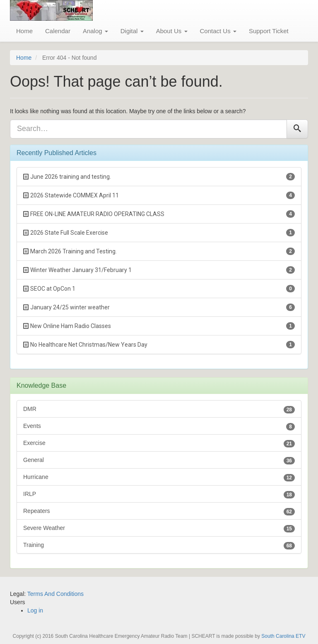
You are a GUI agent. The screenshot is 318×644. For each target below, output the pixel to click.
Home (24, 31)
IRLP (159, 495)
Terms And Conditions (55, 594)
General (159, 461)
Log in (35, 610)
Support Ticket (269, 31)
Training (159, 546)
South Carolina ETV (283, 636)
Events (159, 426)
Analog (95, 31)
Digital (132, 31)
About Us (172, 31)
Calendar (58, 31)
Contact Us (218, 31)
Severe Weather (159, 529)
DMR (159, 409)
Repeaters (159, 512)
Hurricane (159, 478)
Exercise (159, 444)
